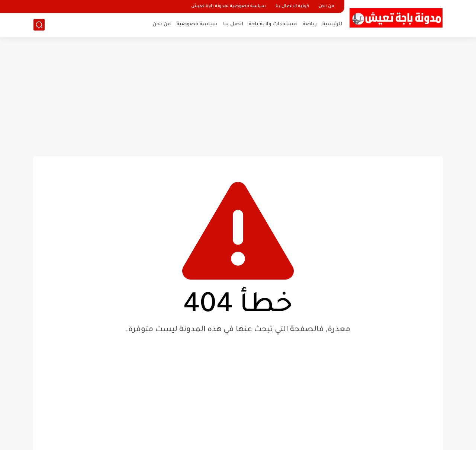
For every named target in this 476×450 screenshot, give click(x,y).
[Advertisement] (238, 97)
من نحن (326, 7)
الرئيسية (332, 24)
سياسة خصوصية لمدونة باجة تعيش (229, 7)
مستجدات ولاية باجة (273, 24)
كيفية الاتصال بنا (292, 7)
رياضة (310, 24)
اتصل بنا (233, 24)
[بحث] (39, 25)
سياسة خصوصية (197, 24)
